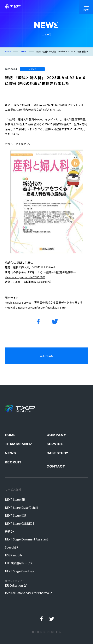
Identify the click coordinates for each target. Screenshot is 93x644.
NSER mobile (14, 555)
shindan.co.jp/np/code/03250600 (25, 277)
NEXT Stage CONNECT (20, 523)
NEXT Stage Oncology (19, 571)
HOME (8, 51)
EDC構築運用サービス (19, 563)
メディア (32, 69)
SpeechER (12, 547)
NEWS (24, 51)
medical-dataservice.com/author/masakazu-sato (35, 307)
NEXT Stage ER (15, 499)
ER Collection (15, 583)
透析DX (10, 531)
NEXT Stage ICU (15, 515)
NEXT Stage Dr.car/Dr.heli (21, 508)
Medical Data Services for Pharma (27, 593)
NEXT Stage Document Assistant (27, 539)
